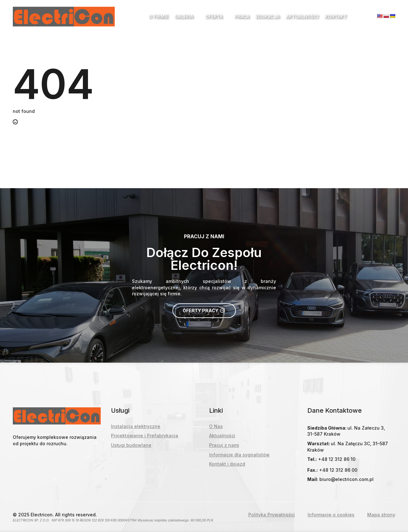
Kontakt (336, 16)
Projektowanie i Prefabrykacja (145, 436)
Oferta (214, 16)
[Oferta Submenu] (225, 17)
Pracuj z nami (224, 445)
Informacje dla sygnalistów (239, 455)
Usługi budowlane (131, 445)
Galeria (184, 16)
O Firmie (159, 16)
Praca (242, 16)
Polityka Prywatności (272, 515)
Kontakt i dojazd (227, 464)
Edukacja (268, 16)
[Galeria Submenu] (196, 17)
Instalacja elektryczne (136, 426)
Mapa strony (381, 515)
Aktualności (302, 16)
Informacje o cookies (331, 515)
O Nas (216, 426)
